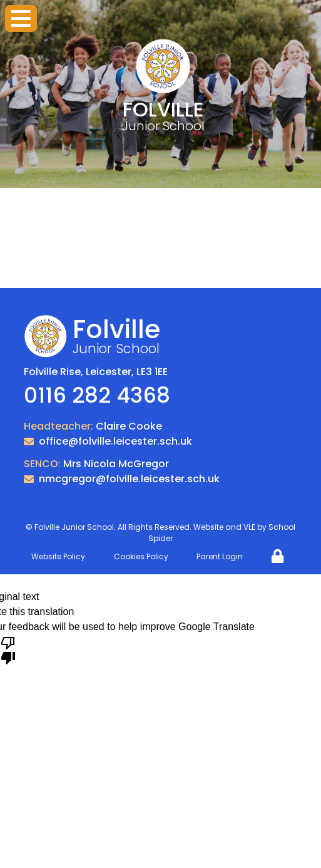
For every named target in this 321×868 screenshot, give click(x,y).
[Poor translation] (8, 649)
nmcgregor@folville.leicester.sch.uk (129, 479)
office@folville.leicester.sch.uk (115, 441)
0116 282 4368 (97, 395)
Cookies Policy (141, 556)
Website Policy (58, 556)
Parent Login (220, 556)
